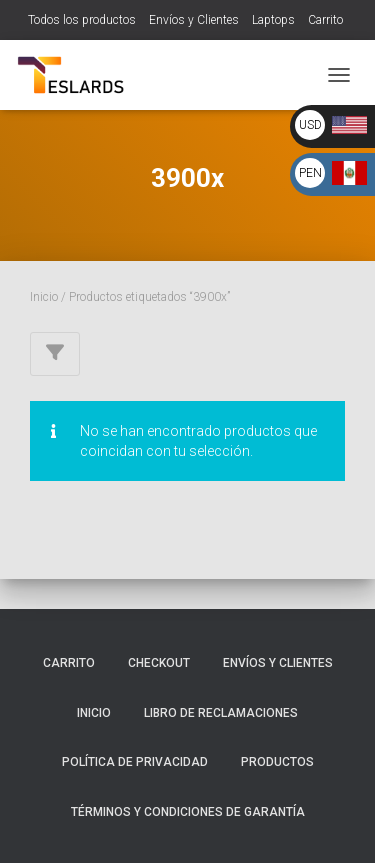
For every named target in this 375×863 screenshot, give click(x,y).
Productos (277, 762)
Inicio (44, 297)
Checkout (159, 663)
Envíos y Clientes (194, 20)
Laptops (273, 20)
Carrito (325, 20)
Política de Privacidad (135, 762)
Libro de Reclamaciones (221, 713)
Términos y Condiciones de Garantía (188, 812)
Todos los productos (82, 20)
